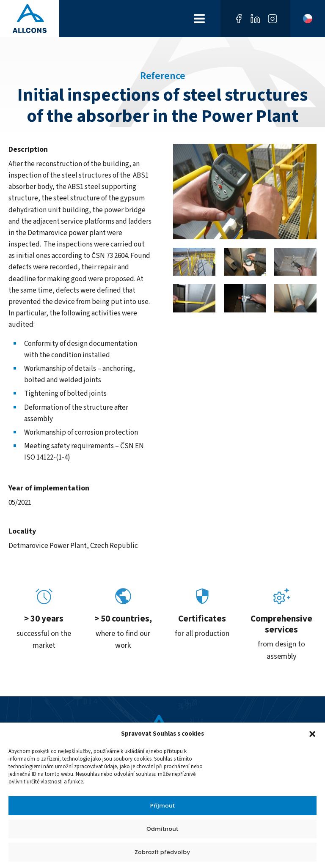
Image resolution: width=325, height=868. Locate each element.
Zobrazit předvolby (162, 852)
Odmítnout (162, 829)
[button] (312, 734)
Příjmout (163, 806)
